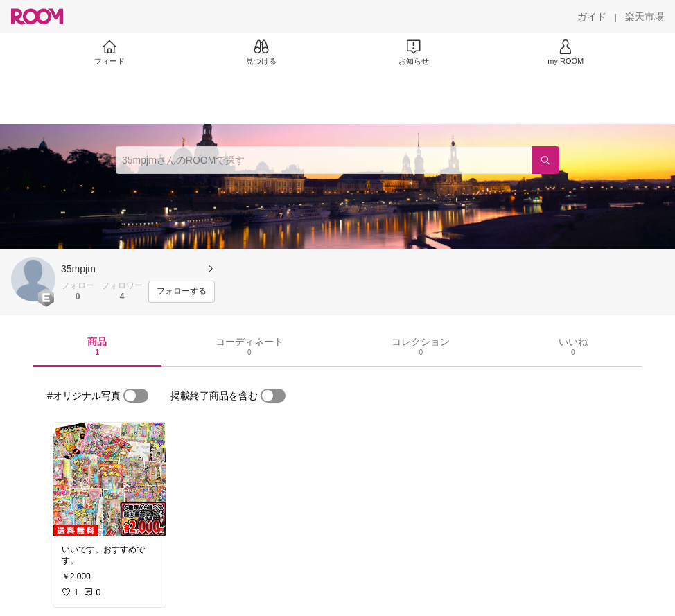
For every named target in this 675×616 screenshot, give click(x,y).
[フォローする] (182, 292)
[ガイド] (592, 17)
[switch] (136, 396)
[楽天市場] (645, 17)
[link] (109, 479)
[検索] (545, 160)
